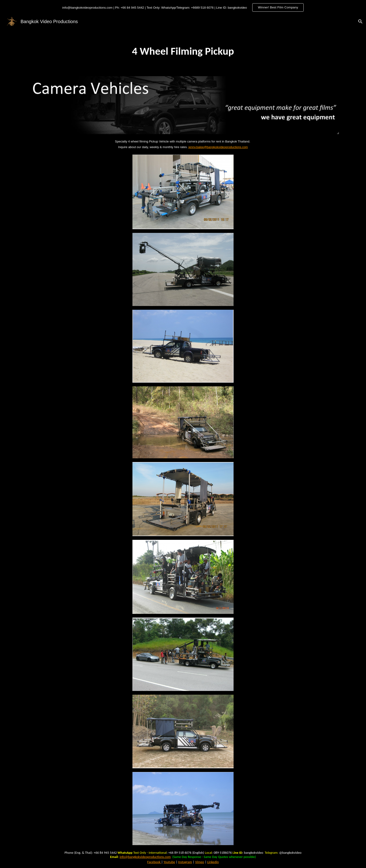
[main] (183, 51)
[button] (360, 21)
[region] (183, 7)
